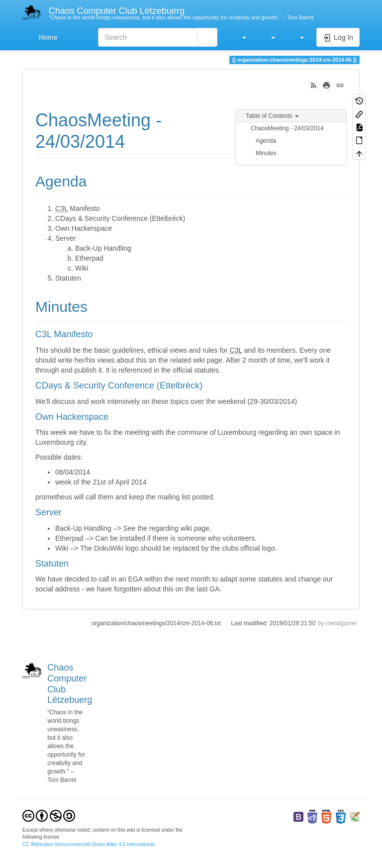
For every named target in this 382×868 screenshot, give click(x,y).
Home (47, 37)
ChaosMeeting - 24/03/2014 (287, 128)
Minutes (266, 153)
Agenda (266, 141)
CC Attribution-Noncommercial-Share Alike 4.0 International (89, 844)
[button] (239, 37)
